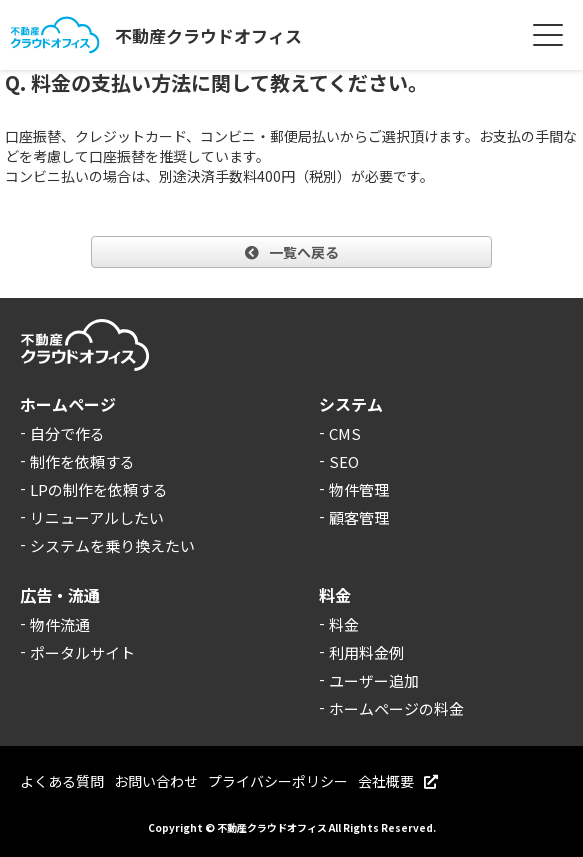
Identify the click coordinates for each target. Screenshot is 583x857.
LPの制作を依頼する (99, 489)
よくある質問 (62, 781)
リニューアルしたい (97, 517)
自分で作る (67, 433)
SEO (344, 461)
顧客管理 (359, 517)
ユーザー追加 (374, 680)
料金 (344, 624)
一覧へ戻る (292, 252)
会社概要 (398, 781)
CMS (345, 433)
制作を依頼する (82, 461)
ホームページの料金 (396, 708)
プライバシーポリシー (278, 781)
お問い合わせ (156, 781)
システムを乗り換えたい (112, 545)
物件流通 (60, 624)
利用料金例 (366, 652)
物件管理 (359, 489)
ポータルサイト (82, 652)
